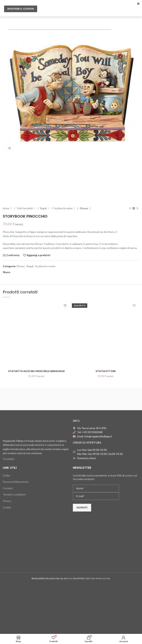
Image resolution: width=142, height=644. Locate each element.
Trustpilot (9, 459)
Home (6, 208)
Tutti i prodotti (25, 208)
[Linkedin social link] (24, 272)
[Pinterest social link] (21, 272)
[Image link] (26, 427)
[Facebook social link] (13, 272)
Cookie (7, 507)
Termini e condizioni (14, 494)
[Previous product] (130, 209)
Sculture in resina (64, 208)
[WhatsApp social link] (28, 272)
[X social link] (17, 272)
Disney (84, 208)
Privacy (7, 501)
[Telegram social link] (32, 272)
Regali (44, 208)
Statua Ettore (106, 371)
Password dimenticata (16, 482)
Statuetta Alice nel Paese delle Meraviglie (36, 371)
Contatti (8, 488)
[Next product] (137, 209)
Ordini (6, 475)
